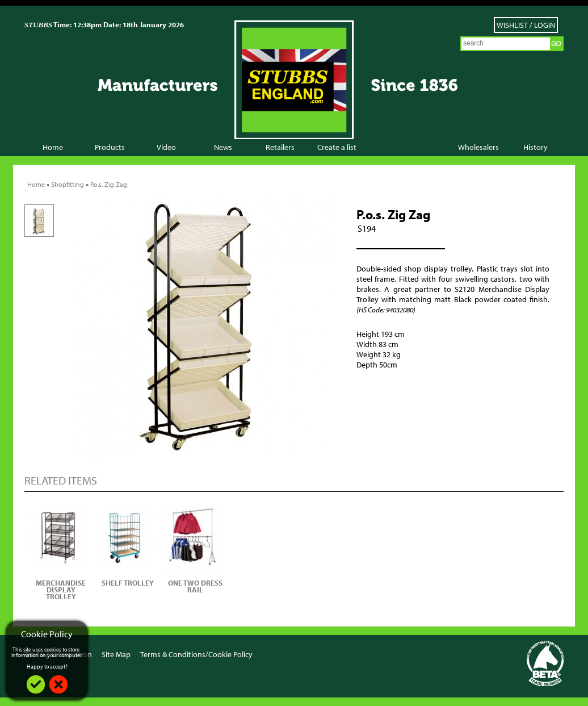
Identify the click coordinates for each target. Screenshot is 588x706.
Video (166, 147)
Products (110, 147)
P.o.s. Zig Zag (109, 184)
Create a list (337, 147)
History (535, 147)
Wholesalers (478, 147)
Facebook (505, 653)
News (223, 147)
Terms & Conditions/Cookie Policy (196, 654)
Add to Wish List (390, 392)
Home (53, 147)
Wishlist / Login (526, 25)
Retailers (280, 147)
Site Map (116, 654)
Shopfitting (68, 184)
